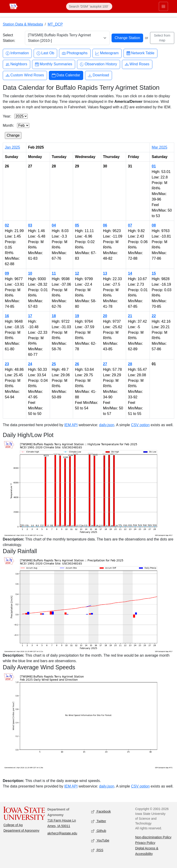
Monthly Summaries (54, 64)
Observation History (99, 64)
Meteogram (107, 53)
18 (54, 316)
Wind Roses (137, 64)
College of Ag (13, 825)
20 (105, 316)
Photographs (75, 53)
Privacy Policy (145, 843)
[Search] (89, 6)
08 (154, 225)
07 (130, 225)
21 (130, 316)
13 (105, 273)
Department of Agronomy (21, 831)
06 (105, 225)
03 (30, 225)
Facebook (101, 812)
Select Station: (9, 38)
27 (105, 364)
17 (30, 316)
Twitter (99, 821)
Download (99, 75)
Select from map (162, 38)
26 (77, 364)
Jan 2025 (12, 147)
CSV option (140, 425)
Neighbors (16, 64)
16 (7, 316)
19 (77, 316)
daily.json (107, 425)
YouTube (100, 841)
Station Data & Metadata (23, 24)
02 (7, 225)
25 (54, 364)
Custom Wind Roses (25, 75)
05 (77, 225)
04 (54, 225)
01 (154, 166)
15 (154, 273)
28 (130, 364)
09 (7, 273)
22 (154, 316)
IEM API (71, 425)
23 (7, 364)
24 (30, 364)
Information (17, 53)
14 (130, 273)
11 (54, 273)
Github (99, 831)
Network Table (140, 53)
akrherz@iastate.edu (62, 833)
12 (77, 273)
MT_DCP (55, 24)
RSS (97, 850)
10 (30, 273)
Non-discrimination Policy (153, 837)
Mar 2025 (159, 147)
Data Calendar (66, 75)
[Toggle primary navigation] (163, 6)
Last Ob (45, 53)
